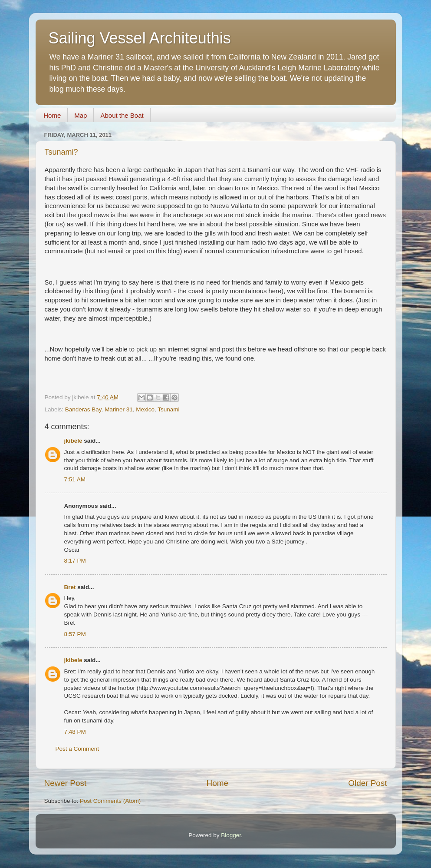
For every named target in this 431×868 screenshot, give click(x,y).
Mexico (145, 409)
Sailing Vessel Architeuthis (140, 38)
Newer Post (66, 783)
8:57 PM (75, 634)
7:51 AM (75, 479)
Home (52, 115)
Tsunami (168, 409)
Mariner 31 (119, 409)
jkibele (73, 441)
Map (81, 115)
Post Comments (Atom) (110, 801)
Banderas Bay (83, 409)
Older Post (367, 783)
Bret (70, 587)
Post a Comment (77, 749)
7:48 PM (75, 732)
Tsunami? (61, 152)
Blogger (231, 835)
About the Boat (122, 115)
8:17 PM (75, 561)
